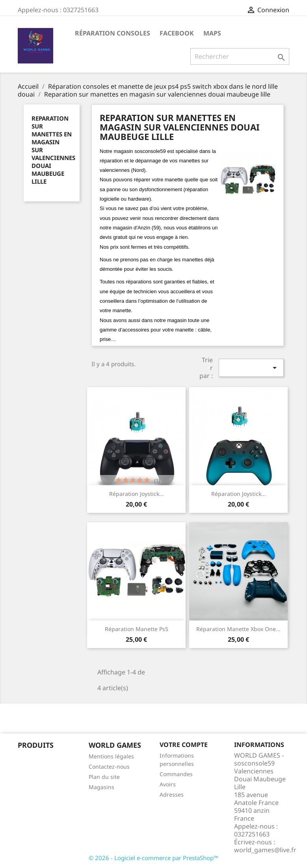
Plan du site (104, 777)
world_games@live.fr (265, 850)
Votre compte (184, 745)
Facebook (177, 33)
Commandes (176, 774)
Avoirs (168, 784)
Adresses (172, 794)
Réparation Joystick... (137, 494)
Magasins (101, 787)
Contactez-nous (109, 766)
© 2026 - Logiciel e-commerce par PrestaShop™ (153, 858)
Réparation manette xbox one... (238, 629)
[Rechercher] (240, 56)
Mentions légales (111, 756)
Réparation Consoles (113, 33)
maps (212, 33)
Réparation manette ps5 (137, 629)
